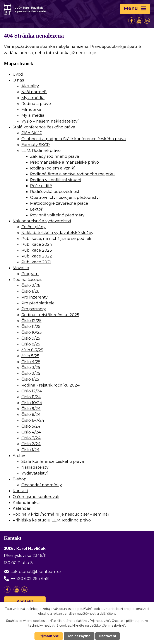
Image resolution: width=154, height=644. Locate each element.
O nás (18, 80)
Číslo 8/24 (31, 415)
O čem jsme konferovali (36, 497)
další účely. (108, 614)
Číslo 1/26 (30, 291)
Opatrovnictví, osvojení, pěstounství (65, 198)
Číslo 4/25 (31, 362)
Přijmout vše (49, 636)
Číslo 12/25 (31, 321)
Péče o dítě (41, 186)
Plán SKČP (32, 133)
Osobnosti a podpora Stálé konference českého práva (74, 139)
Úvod (18, 74)
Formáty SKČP (36, 145)
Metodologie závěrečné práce (59, 203)
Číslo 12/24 (32, 391)
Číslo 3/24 (31, 438)
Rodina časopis (27, 280)
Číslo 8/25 (31, 344)
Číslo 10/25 (32, 332)
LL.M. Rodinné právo (41, 151)
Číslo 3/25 (31, 368)
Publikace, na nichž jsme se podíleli (56, 239)
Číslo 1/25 (30, 379)
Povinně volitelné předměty (57, 215)
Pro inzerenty (34, 297)
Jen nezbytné (79, 636)
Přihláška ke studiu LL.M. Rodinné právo (52, 520)
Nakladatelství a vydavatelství (42, 221)
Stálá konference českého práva (44, 127)
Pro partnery (34, 309)
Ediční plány (33, 227)
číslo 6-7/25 (32, 350)
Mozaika (21, 268)
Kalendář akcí (26, 503)
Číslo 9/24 (31, 409)
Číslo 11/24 (31, 397)
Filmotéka (31, 110)
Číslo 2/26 (31, 285)
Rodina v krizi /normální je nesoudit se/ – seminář (61, 514)
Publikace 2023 (37, 250)
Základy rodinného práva (55, 156)
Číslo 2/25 (31, 373)
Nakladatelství (35, 467)
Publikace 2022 (37, 256)
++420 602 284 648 (30, 579)
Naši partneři (34, 92)
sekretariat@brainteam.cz (36, 572)
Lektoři (37, 209)
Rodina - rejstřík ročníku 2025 (50, 315)
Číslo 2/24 (31, 444)
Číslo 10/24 (32, 403)
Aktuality (30, 86)
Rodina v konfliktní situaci (56, 180)
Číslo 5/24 (31, 426)
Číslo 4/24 (31, 432)
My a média (33, 98)
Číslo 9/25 (31, 338)
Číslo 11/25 (31, 327)
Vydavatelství (35, 473)
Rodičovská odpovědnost (55, 192)
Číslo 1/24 (30, 450)
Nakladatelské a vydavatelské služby (57, 233)
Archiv (19, 456)
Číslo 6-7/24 (33, 420)
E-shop (20, 479)
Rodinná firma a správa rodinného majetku (72, 174)
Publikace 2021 (36, 262)
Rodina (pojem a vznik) (53, 168)
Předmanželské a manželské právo (64, 162)
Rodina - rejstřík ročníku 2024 (50, 385)
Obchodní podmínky (42, 485)
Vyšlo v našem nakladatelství (50, 121)
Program (30, 274)
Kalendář (22, 508)
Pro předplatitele (38, 303)
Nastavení (108, 636)
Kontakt (21, 491)
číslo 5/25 (30, 356)
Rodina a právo (36, 104)
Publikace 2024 (37, 244)
